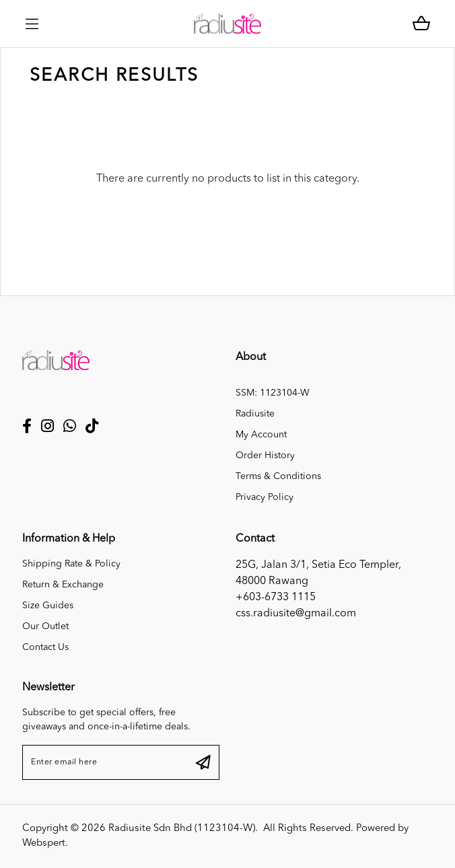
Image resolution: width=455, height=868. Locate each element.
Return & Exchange (63, 585)
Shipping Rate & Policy (71, 564)
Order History (265, 456)
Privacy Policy (265, 497)
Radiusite (255, 414)
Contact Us (45, 647)
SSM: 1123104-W (273, 393)
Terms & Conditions (278, 476)
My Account (261, 435)
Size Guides (48, 606)
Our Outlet (45, 626)
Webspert (44, 843)
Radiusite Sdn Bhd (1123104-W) (182, 829)
